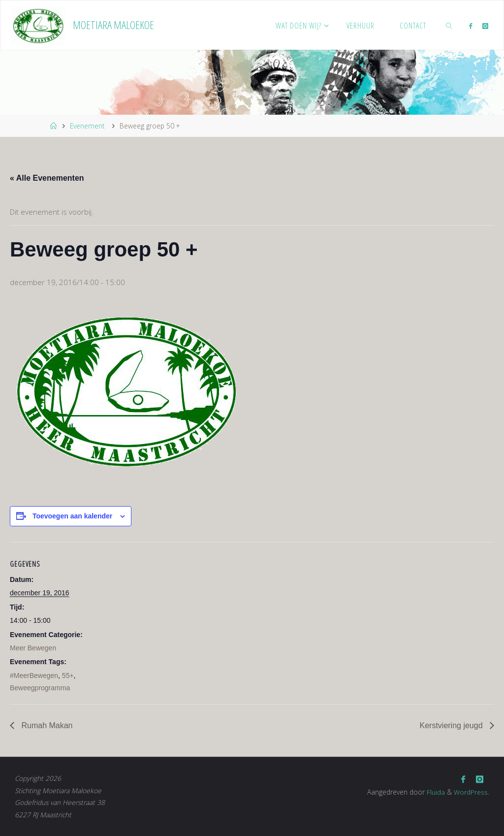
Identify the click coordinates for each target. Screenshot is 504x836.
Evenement (87, 126)
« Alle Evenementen (47, 178)
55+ (68, 675)
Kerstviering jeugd (452, 725)
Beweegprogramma (40, 688)
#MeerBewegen (34, 675)
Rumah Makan (46, 725)
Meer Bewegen (33, 648)
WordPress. (472, 791)
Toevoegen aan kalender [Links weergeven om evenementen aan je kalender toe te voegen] (72, 516)
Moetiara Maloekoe (113, 25)
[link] (450, 25)
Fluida (435, 791)
